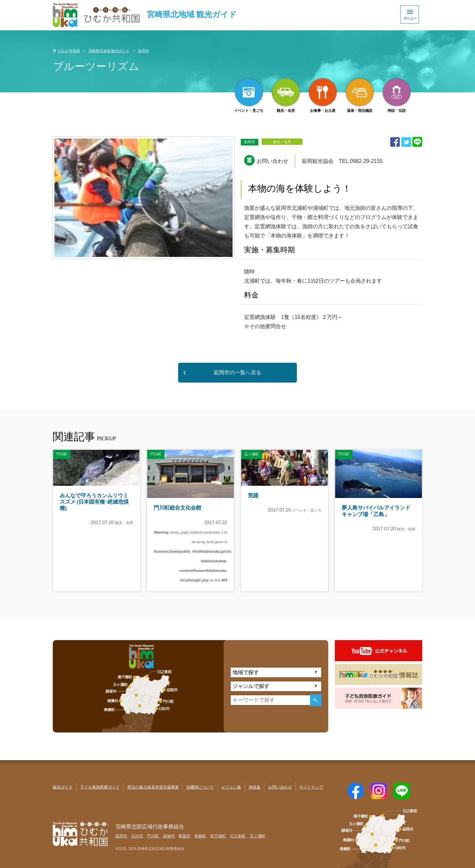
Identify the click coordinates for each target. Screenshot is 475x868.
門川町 (153, 836)
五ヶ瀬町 (258, 836)
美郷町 (200, 836)
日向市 (137, 836)
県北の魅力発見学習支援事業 (153, 787)
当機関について (200, 787)
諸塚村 (169, 836)
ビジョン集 (231, 787)
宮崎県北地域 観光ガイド (109, 51)
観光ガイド (63, 787)
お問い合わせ (280, 787)
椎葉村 (184, 836)
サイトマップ (311, 787)
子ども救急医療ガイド (100, 787)
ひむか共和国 (69, 51)
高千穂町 (218, 836)
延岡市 (144, 51)
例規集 (255, 787)
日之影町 (238, 836)
